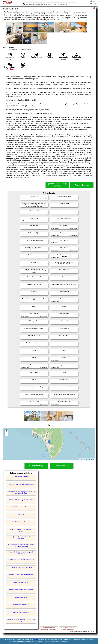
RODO (71, 642)
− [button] (6, 434)
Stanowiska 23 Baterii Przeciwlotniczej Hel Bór (21, 575)
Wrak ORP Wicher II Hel (21, 582)
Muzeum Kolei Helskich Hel (21, 605)
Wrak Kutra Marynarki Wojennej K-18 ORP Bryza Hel (21, 621)
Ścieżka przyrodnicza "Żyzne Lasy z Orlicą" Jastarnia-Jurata (21, 500)
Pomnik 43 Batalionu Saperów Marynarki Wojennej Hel (21, 553)
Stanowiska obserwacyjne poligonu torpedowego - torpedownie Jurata (21, 493)
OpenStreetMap (90, 459)
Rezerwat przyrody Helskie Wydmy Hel (21, 567)
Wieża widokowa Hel (21, 597)
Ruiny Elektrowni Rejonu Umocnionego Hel (21, 590)
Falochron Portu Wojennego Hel (21, 612)
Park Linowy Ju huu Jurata (21, 507)
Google (36, 639)
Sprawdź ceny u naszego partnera (57, 185)
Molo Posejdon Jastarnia (21, 477)
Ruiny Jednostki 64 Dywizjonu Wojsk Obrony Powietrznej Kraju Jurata (21, 545)
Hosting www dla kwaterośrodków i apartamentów (68, 628)
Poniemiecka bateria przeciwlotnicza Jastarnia (21, 484)
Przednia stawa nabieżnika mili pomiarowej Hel (21, 560)
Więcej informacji (82, 185)
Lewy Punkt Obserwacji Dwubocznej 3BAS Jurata (21, 530)
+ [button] (6, 431)
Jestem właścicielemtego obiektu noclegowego (49, 628)
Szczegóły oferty (36, 466)
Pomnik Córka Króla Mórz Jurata (21, 522)
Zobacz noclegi (62, 466)
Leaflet (82, 459)
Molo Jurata (21, 514)
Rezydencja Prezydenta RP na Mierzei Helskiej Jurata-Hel (21, 538)
